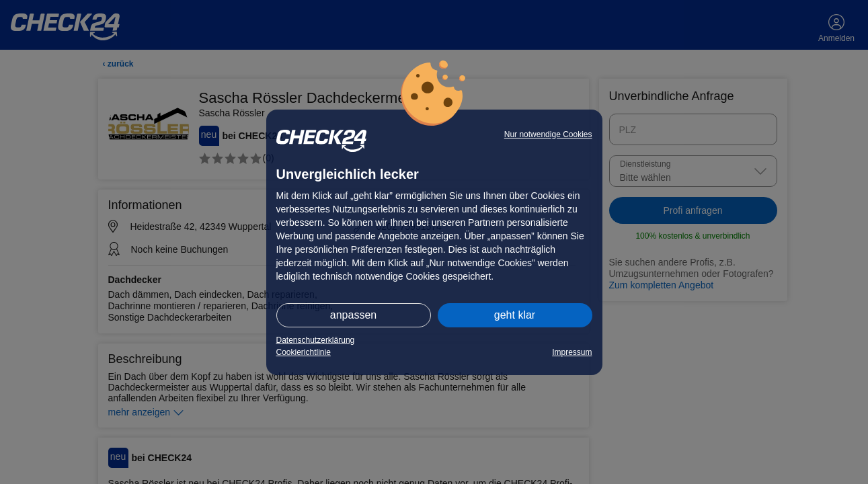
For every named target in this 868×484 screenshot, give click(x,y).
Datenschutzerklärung (316, 340)
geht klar (515, 315)
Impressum (572, 352)
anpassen (353, 315)
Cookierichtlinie (304, 352)
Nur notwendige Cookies (548, 134)
